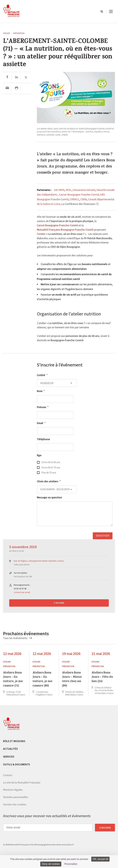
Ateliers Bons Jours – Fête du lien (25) (102, 677)
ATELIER (7, 33)
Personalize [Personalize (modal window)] (71, 864)
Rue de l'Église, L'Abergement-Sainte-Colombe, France (39, 561)
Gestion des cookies (15, 804)
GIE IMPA (59, 190)
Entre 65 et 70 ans (51, 467)
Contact (8, 775)
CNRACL (75, 199)
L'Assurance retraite (84, 190)
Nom (41, 391)
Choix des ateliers (49, 481)
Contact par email (22, 592)
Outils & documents (17, 764)
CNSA (84, 199)
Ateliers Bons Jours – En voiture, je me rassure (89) (42, 680)
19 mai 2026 (71, 654)
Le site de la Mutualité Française (22, 782)
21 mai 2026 (101, 654)
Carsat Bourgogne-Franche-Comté (79, 194)
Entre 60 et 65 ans (51, 462)
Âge (39, 455)
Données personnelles (16, 797)
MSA (69, 190)
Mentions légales (13, 790)
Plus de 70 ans (49, 473)
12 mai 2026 (12, 654)
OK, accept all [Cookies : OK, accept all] (100, 859)
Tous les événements (18, 638)
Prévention (19, 33)
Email (41, 423)
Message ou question (49, 497)
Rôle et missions (14, 741)
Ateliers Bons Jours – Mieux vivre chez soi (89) (72, 680)
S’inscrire (59, 603)
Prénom (43, 407)
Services (9, 757)
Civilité (42, 375)
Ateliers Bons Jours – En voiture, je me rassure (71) (13, 680)
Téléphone (43, 439)
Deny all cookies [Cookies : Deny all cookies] (51, 864)
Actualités (10, 749)
